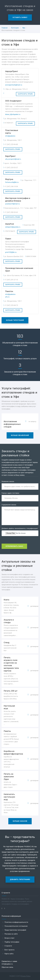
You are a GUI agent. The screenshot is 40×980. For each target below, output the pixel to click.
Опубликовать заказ (14, 546)
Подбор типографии (12, 942)
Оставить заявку (20, 17)
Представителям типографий (15, 930)
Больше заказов (20, 821)
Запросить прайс (25, 94)
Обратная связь (7, 967)
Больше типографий (15, 320)
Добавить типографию (20, 879)
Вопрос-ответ (10, 938)
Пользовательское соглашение (16, 926)
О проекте (8, 946)
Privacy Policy (26, 976)
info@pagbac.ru (7, 964)
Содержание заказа (9, 505)
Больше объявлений (20, 435)
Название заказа (8, 481)
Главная (5, 28)
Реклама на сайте (11, 934)
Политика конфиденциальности (16, 922)
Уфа (24, 28)
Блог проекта (9, 950)
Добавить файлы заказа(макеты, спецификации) (20, 528)
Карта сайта (9, 954)
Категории (15, 28)
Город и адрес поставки (10, 493)
